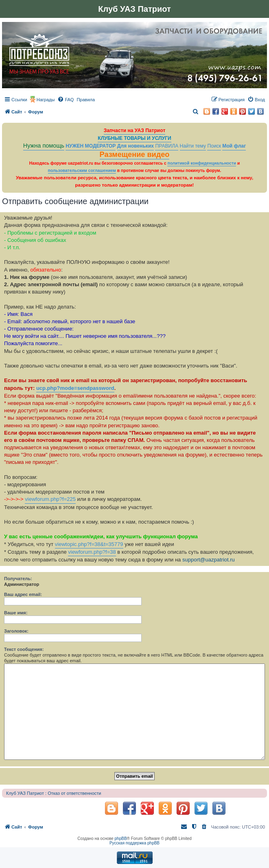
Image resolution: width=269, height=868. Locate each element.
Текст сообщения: (24, 649)
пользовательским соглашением (82, 171)
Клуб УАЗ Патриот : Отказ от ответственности (54, 793)
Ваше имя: (16, 613)
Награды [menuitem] (46, 100)
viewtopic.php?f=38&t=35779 (89, 544)
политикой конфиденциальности (202, 163)
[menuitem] (66, 100)
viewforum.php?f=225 (50, 499)
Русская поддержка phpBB (134, 843)
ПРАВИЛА (167, 146)
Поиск (214, 146)
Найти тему (193, 146)
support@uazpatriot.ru (209, 560)
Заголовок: (16, 631)
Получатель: (18, 579)
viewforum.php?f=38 (92, 552)
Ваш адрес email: (23, 594)
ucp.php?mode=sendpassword (75, 388)
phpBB (121, 839)
